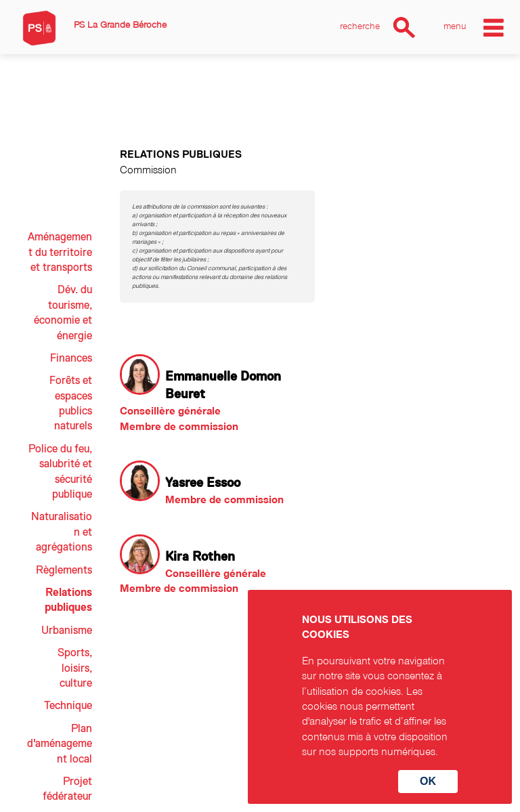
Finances (71, 358)
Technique (68, 706)
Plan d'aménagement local (60, 744)
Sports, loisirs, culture (75, 668)
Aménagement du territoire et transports (60, 252)
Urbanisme (67, 631)
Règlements (64, 570)
